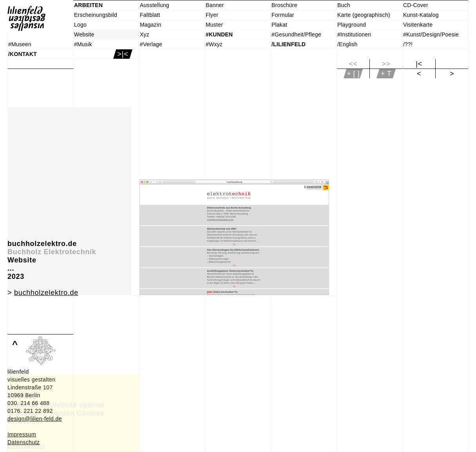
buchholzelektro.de (46, 293)
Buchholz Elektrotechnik (52, 252)
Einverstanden (26, 446)
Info (12, 438)
